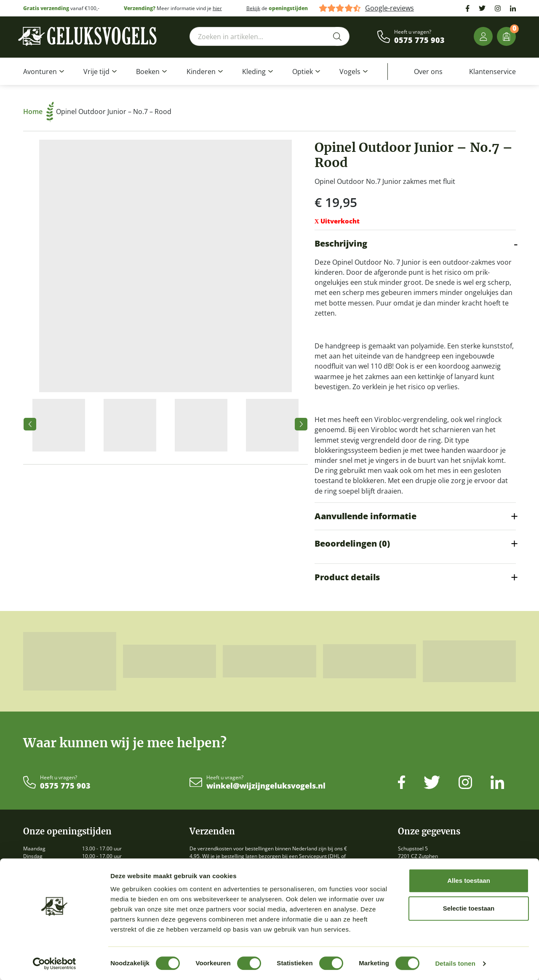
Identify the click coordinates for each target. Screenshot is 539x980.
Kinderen (201, 72)
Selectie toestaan (469, 908)
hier (217, 8)
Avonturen (40, 72)
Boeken (148, 72)
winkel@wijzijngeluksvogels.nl (266, 786)
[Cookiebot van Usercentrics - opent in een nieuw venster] (55, 964)
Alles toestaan (469, 880)
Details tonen (455, 963)
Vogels (350, 72)
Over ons (428, 72)
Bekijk (253, 8)
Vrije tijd (96, 72)
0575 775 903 (419, 40)
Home (39, 112)
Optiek (303, 72)
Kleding (254, 72)
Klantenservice (492, 72)
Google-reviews (390, 8)
